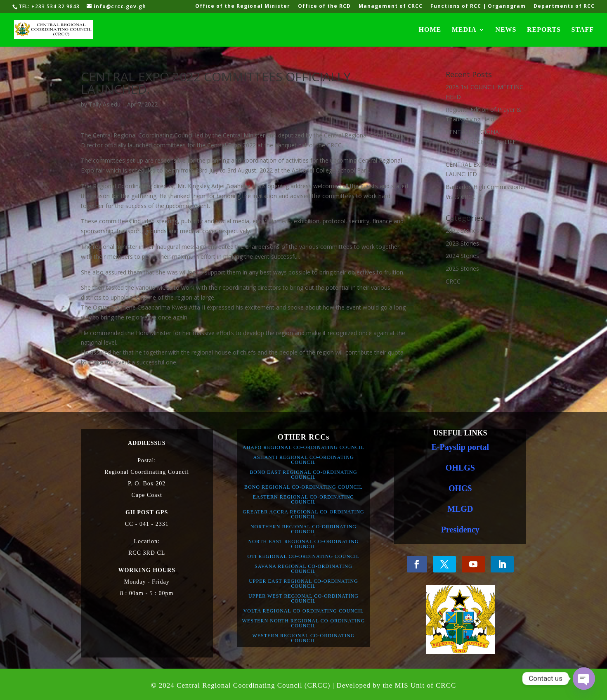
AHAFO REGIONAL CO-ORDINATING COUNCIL (303, 447)
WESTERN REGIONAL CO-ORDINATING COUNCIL (303, 638)
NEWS (506, 30)
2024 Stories (462, 256)
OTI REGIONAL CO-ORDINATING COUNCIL (304, 556)
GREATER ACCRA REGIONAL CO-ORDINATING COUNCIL (303, 514)
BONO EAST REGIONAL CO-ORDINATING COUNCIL (303, 475)
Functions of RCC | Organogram (478, 7)
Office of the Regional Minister (243, 7)
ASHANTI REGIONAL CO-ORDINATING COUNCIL (303, 460)
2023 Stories (462, 243)
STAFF (583, 30)
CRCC (453, 281)
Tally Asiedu (105, 104)
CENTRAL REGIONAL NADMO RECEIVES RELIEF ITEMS (481, 142)
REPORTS (544, 30)
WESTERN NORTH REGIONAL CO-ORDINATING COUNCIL (304, 623)
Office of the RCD (324, 7)
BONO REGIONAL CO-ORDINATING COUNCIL (303, 487)
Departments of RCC (564, 7)
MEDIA (464, 30)
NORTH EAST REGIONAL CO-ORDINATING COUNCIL (304, 544)
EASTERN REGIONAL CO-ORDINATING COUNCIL (304, 499)
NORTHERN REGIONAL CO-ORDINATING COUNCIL (303, 529)
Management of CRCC (391, 7)
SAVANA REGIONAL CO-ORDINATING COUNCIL (303, 569)
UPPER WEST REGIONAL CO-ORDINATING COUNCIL (303, 598)
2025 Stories (462, 268)
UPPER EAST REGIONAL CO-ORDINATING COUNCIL (303, 584)
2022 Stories (462, 231)
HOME (430, 30)
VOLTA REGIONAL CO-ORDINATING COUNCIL (304, 611)
